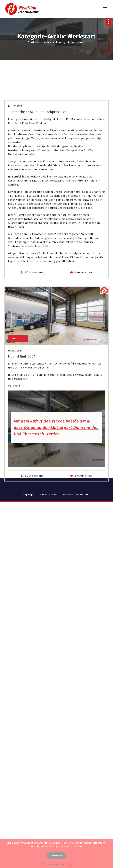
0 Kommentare (84, 319)
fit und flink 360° (22, 403)
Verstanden (56, 855)
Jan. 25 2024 (15, 153)
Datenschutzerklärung (57, 864)
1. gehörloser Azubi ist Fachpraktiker (37, 158)
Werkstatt (18, 385)
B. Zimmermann (34, 319)
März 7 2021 (15, 397)
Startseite (34, 42)
